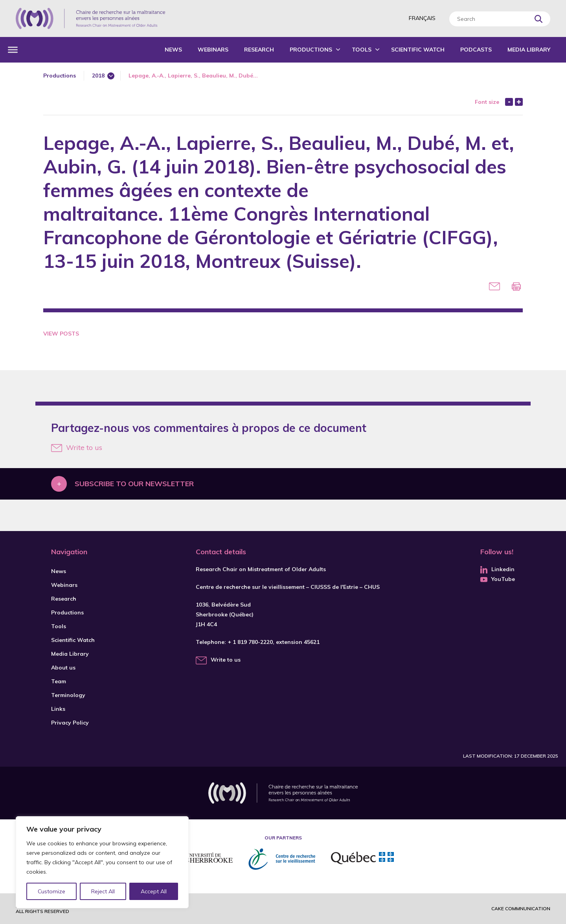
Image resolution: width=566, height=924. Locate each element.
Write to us (77, 447)
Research (259, 50)
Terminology (68, 695)
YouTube (498, 579)
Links (58, 709)
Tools (362, 50)
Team (59, 681)
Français (422, 18)
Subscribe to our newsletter (134, 484)
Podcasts (476, 50)
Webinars (213, 50)
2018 (98, 76)
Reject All (103, 891)
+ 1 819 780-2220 (250, 642)
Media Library (529, 50)
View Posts (61, 334)
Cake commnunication (521, 908)
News (173, 50)
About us (63, 668)
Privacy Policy (70, 723)
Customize (52, 891)
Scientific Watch (418, 50)
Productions (311, 50)
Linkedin (497, 569)
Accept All (154, 891)
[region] (102, 862)
